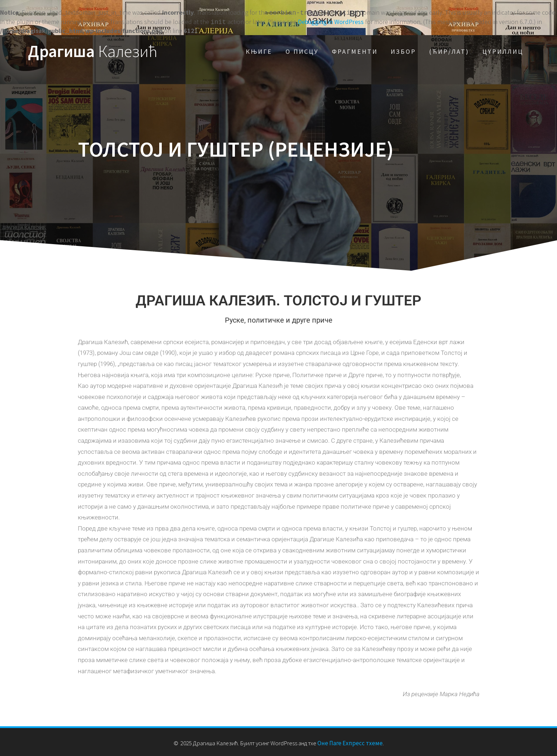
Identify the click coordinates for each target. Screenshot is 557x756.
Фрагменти (355, 50)
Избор (403, 50)
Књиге (259, 50)
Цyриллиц (503, 50)
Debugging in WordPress (331, 21)
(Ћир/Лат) (449, 50)
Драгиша (93, 50)
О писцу (302, 50)
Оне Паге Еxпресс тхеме (350, 742)
